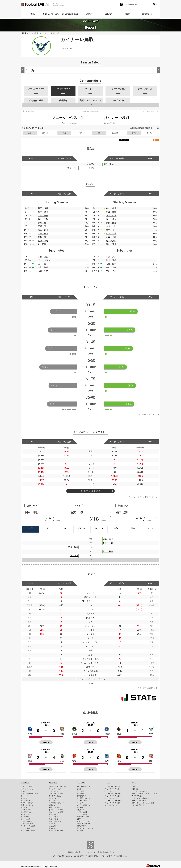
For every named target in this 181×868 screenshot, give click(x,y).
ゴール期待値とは (138, 805)
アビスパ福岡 (26, 828)
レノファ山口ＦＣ (83, 814)
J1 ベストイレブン (111, 791)
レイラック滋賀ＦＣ (84, 805)
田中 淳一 (43, 264)
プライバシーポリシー (89, 852)
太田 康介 (43, 216)
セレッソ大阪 (26, 819)
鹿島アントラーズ (27, 787)
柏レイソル (25, 796)
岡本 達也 (111, 244)
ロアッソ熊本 (81, 826)
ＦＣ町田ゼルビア (27, 803)
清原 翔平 (43, 237)
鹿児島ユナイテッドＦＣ (85, 828)
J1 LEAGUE (25, 783)
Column (108, 14)
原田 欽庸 (43, 208)
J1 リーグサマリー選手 (113, 789)
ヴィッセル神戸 (26, 821)
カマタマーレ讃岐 (83, 817)
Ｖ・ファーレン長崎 (28, 831)
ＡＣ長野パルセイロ (84, 798)
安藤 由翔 (111, 264)
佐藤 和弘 (43, 241)
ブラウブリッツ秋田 (56, 794)
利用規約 (70, 852)
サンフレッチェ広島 (28, 826)
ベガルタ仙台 (53, 791)
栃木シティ (53, 801)
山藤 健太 (43, 234)
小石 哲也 (111, 234)
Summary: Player (70, 14)
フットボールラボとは (140, 791)
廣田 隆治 (111, 223)
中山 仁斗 (111, 271)
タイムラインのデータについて (145, 414)
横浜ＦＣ (52, 805)
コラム (135, 787)
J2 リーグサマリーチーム (113, 794)
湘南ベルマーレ (54, 807)
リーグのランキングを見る (90, 491)
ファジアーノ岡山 (27, 824)
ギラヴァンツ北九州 (84, 824)
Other (134, 783)
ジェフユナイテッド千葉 (30, 794)
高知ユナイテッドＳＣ (84, 821)
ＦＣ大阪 (80, 807)
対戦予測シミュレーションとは (143, 803)
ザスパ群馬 (81, 791)
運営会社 (101, 852)
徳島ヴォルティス (55, 821)
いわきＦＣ (53, 798)
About (127, 14)
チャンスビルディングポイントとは (143, 497)
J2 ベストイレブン (111, 798)
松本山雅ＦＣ (81, 796)
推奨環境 (77, 852)
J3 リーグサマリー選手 (113, 803)
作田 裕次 (43, 219)
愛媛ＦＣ (80, 819)
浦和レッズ (25, 791)
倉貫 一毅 (111, 226)
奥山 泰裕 (111, 267)
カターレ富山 (53, 814)
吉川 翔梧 (43, 267)
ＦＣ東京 (24, 798)
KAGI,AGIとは (137, 796)
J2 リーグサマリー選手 (113, 796)
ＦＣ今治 (52, 824)
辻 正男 (42, 244)
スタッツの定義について (147, 688)
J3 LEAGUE (81, 783)
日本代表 (135, 789)
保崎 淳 (42, 223)
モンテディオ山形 (55, 796)
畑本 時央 (43, 212)
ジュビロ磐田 (53, 817)
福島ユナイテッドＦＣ (84, 787)
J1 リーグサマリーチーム (113, 787)
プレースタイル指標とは (141, 798)
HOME (32, 14)
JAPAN (89, 14)
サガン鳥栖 (53, 826)
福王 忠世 (111, 219)
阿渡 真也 (43, 226)
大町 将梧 (43, 271)
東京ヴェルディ (26, 801)
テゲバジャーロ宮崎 (56, 831)
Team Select (146, 14)
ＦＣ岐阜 (80, 803)
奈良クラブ (81, 810)
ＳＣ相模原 (81, 794)
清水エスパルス (26, 810)
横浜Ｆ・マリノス (27, 807)
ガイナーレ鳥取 (116, 118)
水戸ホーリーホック (28, 789)
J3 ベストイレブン (111, 805)
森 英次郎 (111, 241)
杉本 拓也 (111, 208)
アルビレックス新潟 (56, 812)
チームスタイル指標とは (141, 801)
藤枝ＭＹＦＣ (53, 819)
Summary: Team (51, 14)
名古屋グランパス (27, 812)
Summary (108, 783)
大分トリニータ (54, 828)
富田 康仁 (43, 230)
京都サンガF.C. (26, 814)
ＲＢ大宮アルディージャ (57, 803)
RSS (156, 140)
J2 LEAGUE (53, 783)
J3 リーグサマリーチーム (113, 801)
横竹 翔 (110, 230)
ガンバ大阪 (25, 817)
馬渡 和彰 (111, 212)
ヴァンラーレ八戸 (55, 789)
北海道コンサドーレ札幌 (57, 787)
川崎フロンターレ (27, 805)
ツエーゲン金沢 (65, 118)
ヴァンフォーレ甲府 (56, 810)
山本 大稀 (111, 237)
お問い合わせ (110, 852)
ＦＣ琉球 (80, 831)
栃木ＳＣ (80, 789)
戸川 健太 (111, 216)
